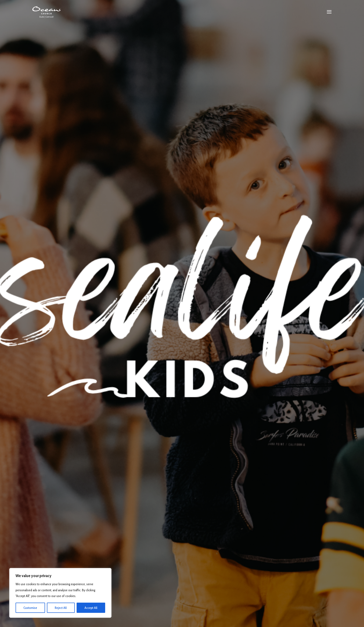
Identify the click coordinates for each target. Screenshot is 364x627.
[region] (60, 593)
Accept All (91, 608)
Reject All (61, 608)
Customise (30, 608)
